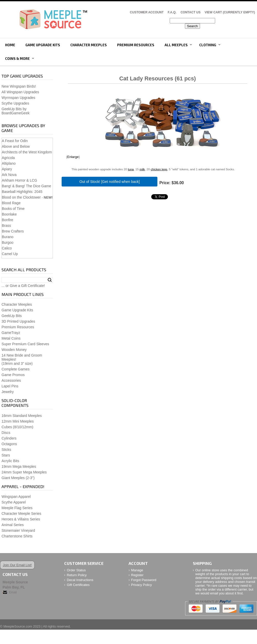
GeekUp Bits (12, 316)
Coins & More (17, 59)
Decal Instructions (80, 580)
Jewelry (8, 392)
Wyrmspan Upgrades (18, 98)
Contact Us (191, 12)
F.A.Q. (172, 12)
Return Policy (77, 575)
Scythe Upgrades (15, 103)
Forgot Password (144, 580)
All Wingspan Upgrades (20, 92)
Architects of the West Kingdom (27, 152)
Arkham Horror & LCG (20, 180)
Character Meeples (89, 45)
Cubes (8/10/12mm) (17, 427)
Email (13, 592)
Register (137, 575)
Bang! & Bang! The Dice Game (26, 186)
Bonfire (7, 220)
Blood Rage (11, 203)
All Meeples (176, 45)
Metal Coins (11, 338)
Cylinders (9, 438)
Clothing (208, 45)
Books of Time (13, 209)
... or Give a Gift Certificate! (23, 286)
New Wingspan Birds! (19, 86)
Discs (6, 433)
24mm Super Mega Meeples (24, 472)
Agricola (8, 158)
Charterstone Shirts (17, 536)
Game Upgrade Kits (43, 45)
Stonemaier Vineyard (18, 530)
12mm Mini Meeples (18, 421)
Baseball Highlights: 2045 (22, 192)
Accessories (11, 380)
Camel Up (10, 254)
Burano (8, 237)
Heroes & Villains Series (21, 519)
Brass (6, 226)
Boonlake (9, 214)
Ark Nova (9, 175)
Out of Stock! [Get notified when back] (110, 182)
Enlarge (73, 157)
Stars (6, 455)
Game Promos (13, 375)
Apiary (7, 169)
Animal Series (13, 525)
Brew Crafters (13, 231)
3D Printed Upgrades (18, 321)
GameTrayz (11, 333)
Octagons (9, 444)
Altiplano (9, 163)
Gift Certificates (78, 585)
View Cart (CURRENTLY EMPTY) (230, 12)
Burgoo (8, 242)
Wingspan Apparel (16, 497)
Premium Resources (136, 45)
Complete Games (16, 369)
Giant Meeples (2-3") (18, 478)
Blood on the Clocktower (21, 197)
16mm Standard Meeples (22, 416)
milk (142, 169)
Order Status (76, 570)
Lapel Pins (10, 386)
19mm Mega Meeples (19, 466)
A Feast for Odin (15, 141)
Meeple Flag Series (17, 508)
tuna (131, 169)
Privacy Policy (142, 585)
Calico (7, 248)
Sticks (6, 450)
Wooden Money (14, 350)
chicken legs (159, 169)
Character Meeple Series (21, 514)
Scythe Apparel (14, 502)
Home (10, 45)
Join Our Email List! (17, 565)
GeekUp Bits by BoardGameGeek (16, 111)
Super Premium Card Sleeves (25, 344)
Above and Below (16, 146)
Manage (137, 570)
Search (50, 280)
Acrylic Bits (10, 461)
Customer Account (147, 12)
